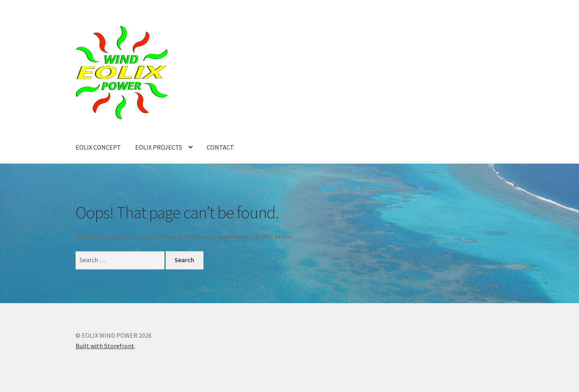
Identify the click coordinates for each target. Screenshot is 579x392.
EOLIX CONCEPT (98, 147)
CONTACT (220, 147)
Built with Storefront (105, 346)
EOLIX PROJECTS (159, 147)
